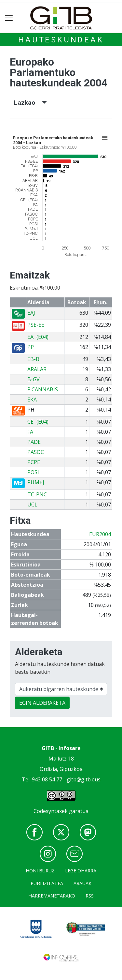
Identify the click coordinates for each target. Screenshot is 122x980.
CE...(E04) (38, 422)
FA (30, 432)
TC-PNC (37, 494)
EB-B (33, 359)
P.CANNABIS (43, 389)
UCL (32, 505)
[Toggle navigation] (9, 18)
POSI (33, 472)
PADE (34, 442)
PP (31, 347)
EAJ (31, 313)
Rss (90, 896)
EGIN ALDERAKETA (42, 703)
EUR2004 (100, 534)
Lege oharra (81, 871)
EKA (32, 400)
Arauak (82, 883)
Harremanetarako (52, 896)
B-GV (34, 379)
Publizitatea (47, 883)
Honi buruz (40, 871)
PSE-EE (36, 325)
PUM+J (36, 482)
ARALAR (37, 369)
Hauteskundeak (61, 40)
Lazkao (31, 103)
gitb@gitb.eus (84, 779)
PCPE (34, 462)
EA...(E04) (38, 337)
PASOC (36, 452)
